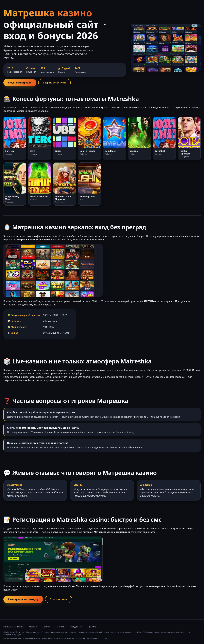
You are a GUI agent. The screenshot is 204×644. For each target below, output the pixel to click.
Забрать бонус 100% (54, 83)
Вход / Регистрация (20, 83)
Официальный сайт (13, 627)
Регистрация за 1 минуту (23, 599)
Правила (92, 627)
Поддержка (76, 627)
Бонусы (46, 627)
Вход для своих (59, 599)
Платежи (60, 627)
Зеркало (33, 627)
